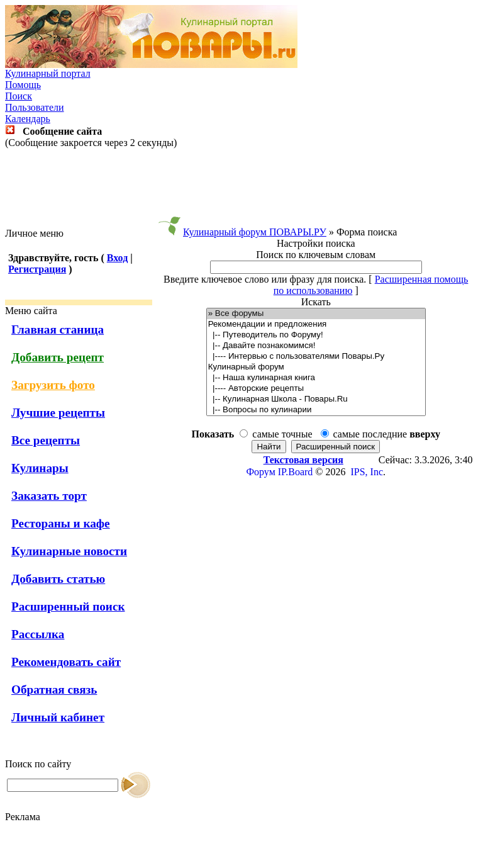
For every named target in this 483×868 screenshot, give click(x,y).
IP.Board (296, 472)
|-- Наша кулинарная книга (316, 378)
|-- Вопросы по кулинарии (316, 410)
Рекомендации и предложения (316, 324)
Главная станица (58, 330)
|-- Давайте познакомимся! (316, 346)
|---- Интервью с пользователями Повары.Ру (316, 357)
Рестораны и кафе (61, 523)
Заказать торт (49, 496)
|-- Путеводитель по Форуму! (316, 335)
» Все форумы (316, 314)
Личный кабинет (58, 717)
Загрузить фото (53, 385)
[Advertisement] (241, 188)
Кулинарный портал (48, 73)
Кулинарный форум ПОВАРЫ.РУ (255, 232)
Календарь (28, 119)
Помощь (23, 85)
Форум (260, 472)
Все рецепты (46, 440)
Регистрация (37, 269)
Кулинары (40, 468)
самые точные (282, 434)
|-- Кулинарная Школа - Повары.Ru (316, 399)
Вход (117, 258)
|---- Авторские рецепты (316, 389)
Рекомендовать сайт (66, 662)
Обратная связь (54, 690)
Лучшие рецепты (58, 413)
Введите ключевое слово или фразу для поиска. (265, 279)
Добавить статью (58, 579)
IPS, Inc (367, 472)
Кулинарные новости (69, 551)
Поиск (19, 96)
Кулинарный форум (316, 367)
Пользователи (35, 107)
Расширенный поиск (68, 606)
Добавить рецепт (58, 357)
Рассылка (38, 634)
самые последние (387, 434)
